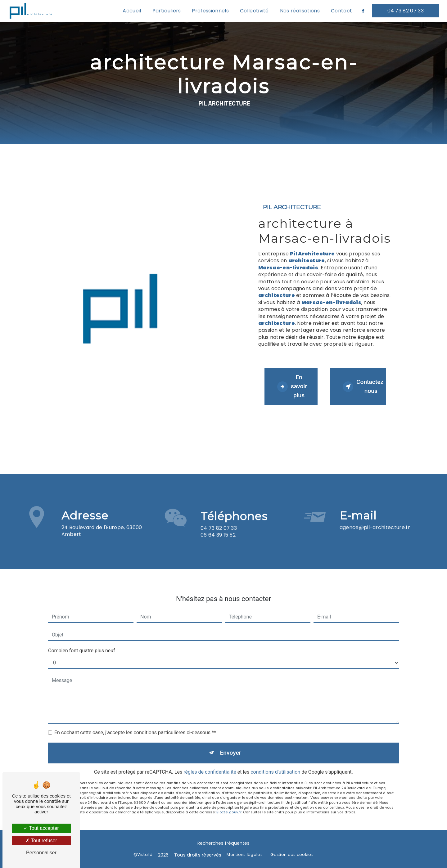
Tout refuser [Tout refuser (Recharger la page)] (41, 841)
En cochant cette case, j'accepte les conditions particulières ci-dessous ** (135, 724)
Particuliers (167, 11)
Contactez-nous (364, 386)
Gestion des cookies (292, 855)
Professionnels (210, 11)
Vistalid (145, 855)
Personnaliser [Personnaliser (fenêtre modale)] (41, 853)
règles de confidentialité (210, 763)
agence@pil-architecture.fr (375, 518)
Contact (341, 11)
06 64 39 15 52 (218, 544)
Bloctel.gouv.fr (229, 803)
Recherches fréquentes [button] (223, 843)
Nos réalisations (300, 11)
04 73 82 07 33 (406, 11)
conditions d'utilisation (275, 763)
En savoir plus (292, 386)
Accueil (132, 11)
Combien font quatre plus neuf (82, 642)
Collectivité (254, 11)
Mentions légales (245, 855)
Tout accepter (41, 828)
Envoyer (231, 744)
